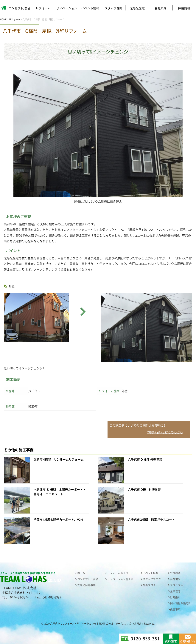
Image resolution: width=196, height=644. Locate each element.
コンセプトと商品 (88, 579)
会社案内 (161, 8)
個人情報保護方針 (181, 603)
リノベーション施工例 (120, 579)
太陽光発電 (137, 8)
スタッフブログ (152, 579)
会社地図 (175, 579)
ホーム (81, 573)
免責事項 (175, 609)
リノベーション (67, 8)
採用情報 (184, 8)
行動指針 (175, 597)
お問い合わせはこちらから (165, 432)
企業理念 (175, 591)
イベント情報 (90, 8)
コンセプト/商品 (19, 8)
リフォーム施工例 (118, 573)
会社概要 (175, 573)
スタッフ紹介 (114, 8)
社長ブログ (149, 585)
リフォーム (43, 8)
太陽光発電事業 (86, 585)
